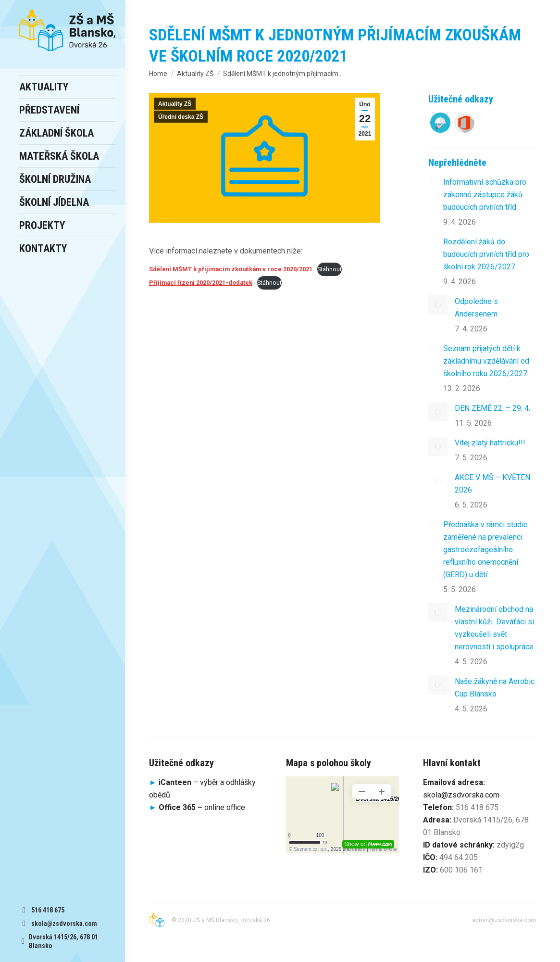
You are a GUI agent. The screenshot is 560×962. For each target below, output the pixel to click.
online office (202, 807)
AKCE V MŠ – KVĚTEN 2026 (492, 484)
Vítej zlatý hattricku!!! (490, 443)
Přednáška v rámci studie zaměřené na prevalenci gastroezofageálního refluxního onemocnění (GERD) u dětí (485, 550)
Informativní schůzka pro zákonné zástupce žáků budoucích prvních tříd (485, 195)
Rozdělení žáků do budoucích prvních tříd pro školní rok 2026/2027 (486, 254)
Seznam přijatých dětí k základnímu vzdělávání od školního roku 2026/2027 (486, 361)
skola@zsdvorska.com (461, 795)
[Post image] (432, 180)
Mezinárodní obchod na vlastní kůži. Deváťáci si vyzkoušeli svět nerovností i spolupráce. (495, 628)
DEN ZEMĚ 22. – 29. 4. (492, 408)
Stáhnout (330, 269)
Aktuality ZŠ (175, 104)
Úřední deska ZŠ (181, 117)
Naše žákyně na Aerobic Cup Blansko (495, 688)
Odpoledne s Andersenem (476, 308)
